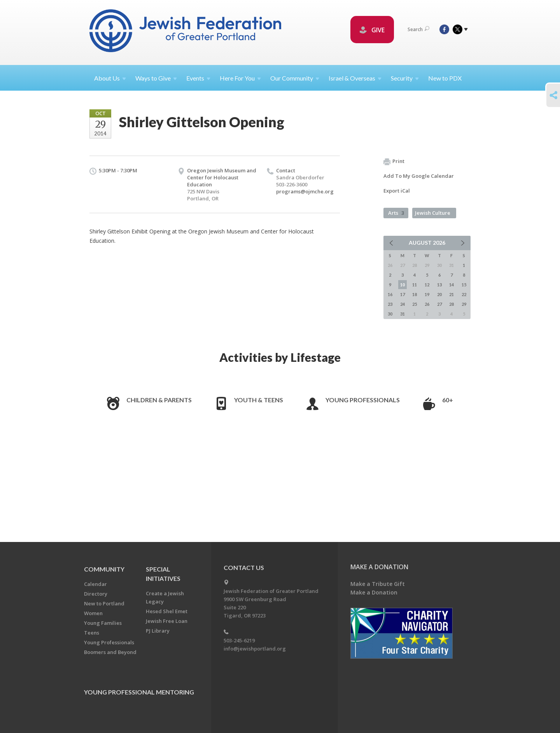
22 (464, 294)
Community (104, 569)
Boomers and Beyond (110, 652)
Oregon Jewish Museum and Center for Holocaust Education (222, 177)
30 (390, 314)
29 (464, 304)
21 (451, 294)
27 (439, 304)
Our (295, 78)
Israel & (355, 78)
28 (451, 304)
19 (427, 294)
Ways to (156, 78)
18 (415, 294)
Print (394, 161)
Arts (396, 213)
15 (464, 285)
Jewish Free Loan (167, 621)
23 (390, 304)
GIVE (372, 30)
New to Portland (104, 603)
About (110, 78)
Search (418, 29)
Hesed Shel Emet (167, 611)
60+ (448, 400)
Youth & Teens (259, 400)
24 (402, 304)
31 (402, 314)
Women (93, 613)
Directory (96, 594)
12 (427, 285)
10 (402, 285)
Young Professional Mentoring (139, 692)
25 (415, 304)
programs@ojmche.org (305, 191)
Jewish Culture (433, 213)
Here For (240, 78)
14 (451, 285)
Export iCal (397, 191)
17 (402, 294)
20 (439, 294)
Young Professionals (363, 400)
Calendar (95, 584)
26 (427, 304)
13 (439, 285)
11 (415, 285)
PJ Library (158, 631)
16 (390, 294)
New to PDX (445, 78)
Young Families (103, 623)
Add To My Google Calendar (419, 176)
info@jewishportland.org (255, 649)
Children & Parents (159, 400)
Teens (92, 633)
